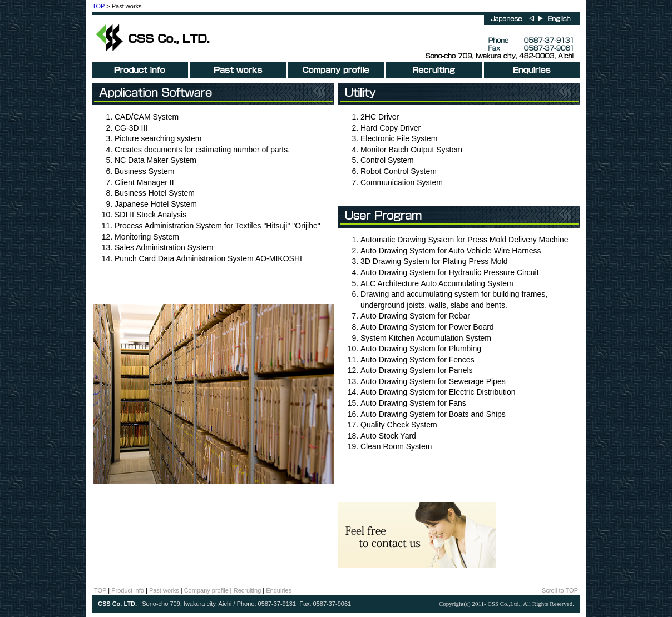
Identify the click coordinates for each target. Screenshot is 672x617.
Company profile (206, 590)
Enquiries (279, 590)
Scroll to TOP (560, 590)
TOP (98, 6)
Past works (164, 590)
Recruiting (248, 590)
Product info (128, 590)
